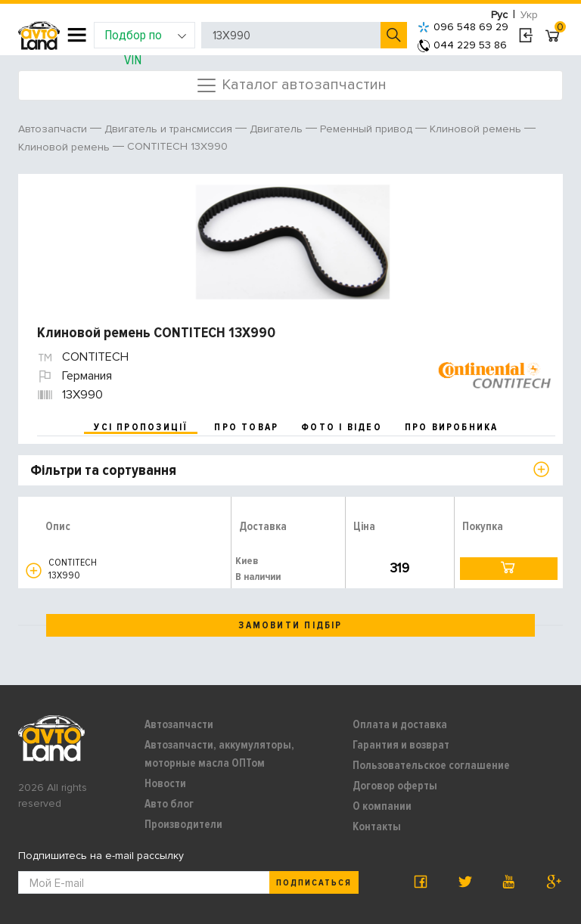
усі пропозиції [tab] (141, 427)
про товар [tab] (246, 427)
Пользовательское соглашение (431, 765)
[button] (34, 571)
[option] (292, 242)
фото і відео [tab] (342, 427)
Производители (183, 824)
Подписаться (314, 883)
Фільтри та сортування (103, 470)
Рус (499, 15)
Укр (529, 15)
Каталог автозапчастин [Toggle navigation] (291, 85)
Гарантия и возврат (401, 745)
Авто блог (169, 804)
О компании (382, 806)
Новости (165, 783)
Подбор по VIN (146, 37)
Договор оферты (395, 786)
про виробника (452, 427)
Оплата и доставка (400, 724)
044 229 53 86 (462, 45)
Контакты (377, 826)
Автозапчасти (179, 724)
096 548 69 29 (463, 27)
